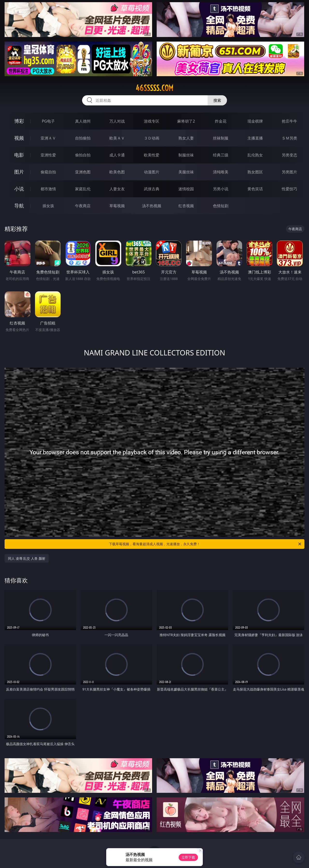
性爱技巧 (289, 189)
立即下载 (188, 857)
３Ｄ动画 (152, 138)
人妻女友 (117, 189)
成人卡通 (117, 155)
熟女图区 (255, 172)
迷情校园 (186, 189)
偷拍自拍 (83, 155)
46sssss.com (154, 88)
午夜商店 (83, 206)
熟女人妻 (186, 138)
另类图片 (289, 172)
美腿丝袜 (186, 172)
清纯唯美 (221, 172)
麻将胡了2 (186, 121)
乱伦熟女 (255, 155)
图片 (19, 172)
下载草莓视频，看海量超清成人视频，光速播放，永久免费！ (205, 544)
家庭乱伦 (83, 189)
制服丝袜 (186, 155)
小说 (19, 189)
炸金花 (221, 121)
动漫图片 (152, 172)
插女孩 (48, 206)
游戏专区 (152, 121)
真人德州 (83, 121)
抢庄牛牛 (289, 121)
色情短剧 (221, 206)
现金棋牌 (255, 121)
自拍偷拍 (83, 138)
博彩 (19, 121)
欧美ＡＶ (117, 138)
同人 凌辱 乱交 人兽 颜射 (27, 558)
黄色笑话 (255, 189)
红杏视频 (186, 206)
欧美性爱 (152, 155)
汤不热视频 (152, 206)
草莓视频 (117, 206)
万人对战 (117, 121)
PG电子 (48, 121)
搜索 (217, 100)
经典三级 (221, 155)
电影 (19, 155)
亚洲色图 (83, 172)
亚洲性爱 (48, 155)
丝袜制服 (221, 138)
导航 (19, 206)
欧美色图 (117, 172)
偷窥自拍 (48, 172)
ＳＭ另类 (289, 138)
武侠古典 (152, 189)
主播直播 (255, 138)
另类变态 (289, 155)
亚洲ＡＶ (48, 138)
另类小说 (221, 189)
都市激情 (48, 189)
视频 (19, 138)
